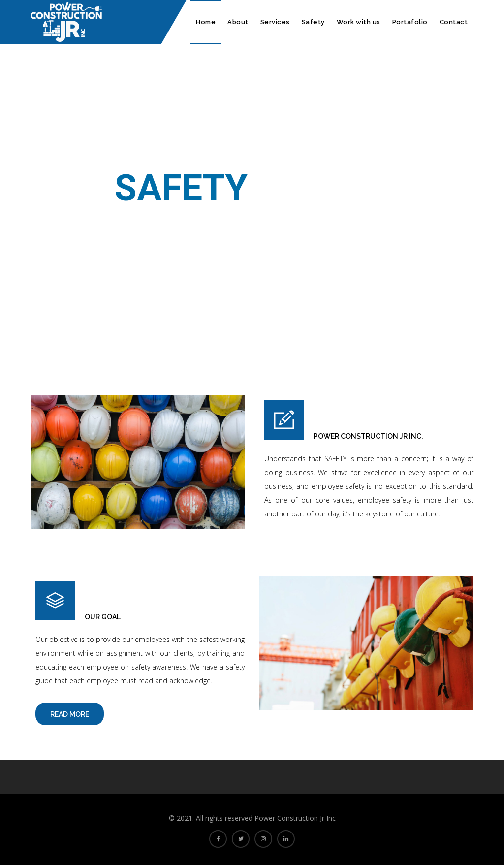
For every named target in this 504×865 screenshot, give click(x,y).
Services (275, 22)
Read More (70, 714)
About (238, 22)
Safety (313, 22)
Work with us (359, 22)
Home (206, 22)
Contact (454, 22)
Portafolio (410, 22)
